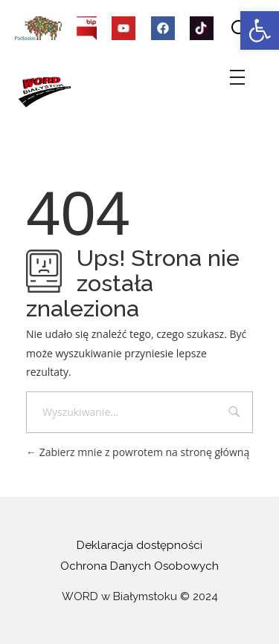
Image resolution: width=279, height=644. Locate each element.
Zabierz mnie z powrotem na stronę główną (138, 452)
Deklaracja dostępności (139, 545)
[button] (260, 30)
